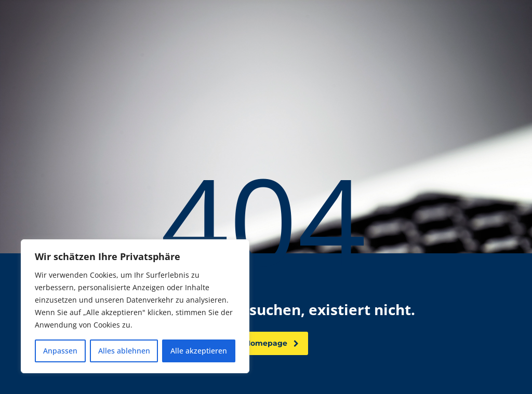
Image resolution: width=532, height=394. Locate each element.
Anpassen (60, 351)
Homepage (272, 343)
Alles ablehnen (124, 351)
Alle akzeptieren (199, 351)
